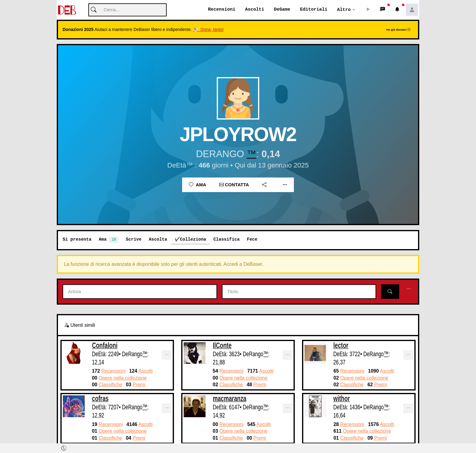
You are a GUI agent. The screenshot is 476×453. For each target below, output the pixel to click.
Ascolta (158, 240)
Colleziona (193, 240)
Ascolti (255, 10)
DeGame (282, 10)
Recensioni (222, 10)
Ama (197, 185)
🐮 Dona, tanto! (208, 30)
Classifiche (110, 385)
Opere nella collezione (123, 378)
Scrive (134, 240)
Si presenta (77, 240)
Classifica (226, 240)
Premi (139, 385)
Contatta (234, 185)
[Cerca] (127, 10)
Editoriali (314, 10)
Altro (344, 10)
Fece (252, 240)
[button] (368, 10)
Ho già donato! (398, 30)
